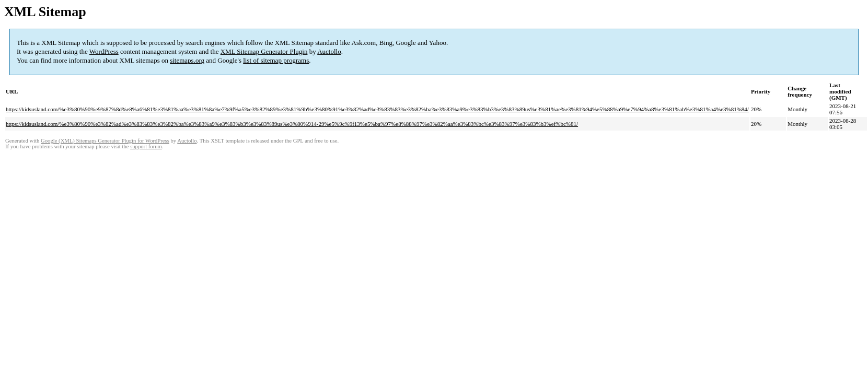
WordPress (104, 51)
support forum (146, 146)
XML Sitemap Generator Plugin (264, 51)
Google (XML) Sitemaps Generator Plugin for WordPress (105, 141)
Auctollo (329, 51)
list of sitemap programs (276, 60)
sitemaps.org (187, 60)
